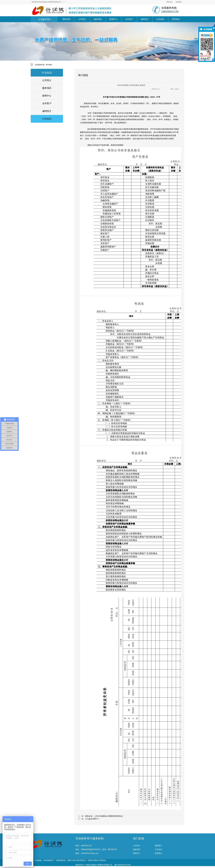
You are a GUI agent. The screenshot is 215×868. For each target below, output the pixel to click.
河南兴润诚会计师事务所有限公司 (99, 865)
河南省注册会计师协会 (97, 860)
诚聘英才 (145, 19)
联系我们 (176, 19)
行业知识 (160, 19)
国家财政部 (61, 860)
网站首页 (170, 2)
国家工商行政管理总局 (76, 860)
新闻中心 (114, 19)
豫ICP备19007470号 (122, 865)
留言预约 (179, 2)
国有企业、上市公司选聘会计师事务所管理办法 (104, 816)
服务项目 (98, 19)
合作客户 (129, 19)
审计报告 (49, 65)
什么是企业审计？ (92, 819)
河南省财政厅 (49, 860)
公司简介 (82, 19)
